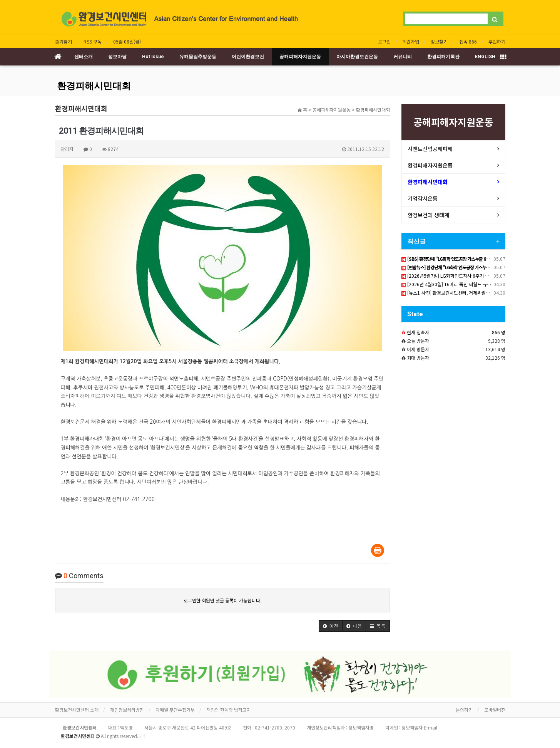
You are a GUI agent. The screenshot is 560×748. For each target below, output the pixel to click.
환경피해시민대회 (94, 86)
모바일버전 (495, 710)
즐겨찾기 (64, 41)
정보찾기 (439, 41)
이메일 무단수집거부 (175, 710)
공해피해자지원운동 (300, 57)
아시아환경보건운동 (357, 57)
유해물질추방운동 (198, 57)
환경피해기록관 (443, 57)
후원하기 (497, 41)
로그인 (384, 41)
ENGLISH (485, 57)
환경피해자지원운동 (430, 165)
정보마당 (117, 57)
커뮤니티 (403, 57)
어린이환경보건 (248, 57)
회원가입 (411, 41)
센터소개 (84, 57)
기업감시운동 (423, 198)
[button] (331, 626)
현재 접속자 (418, 332)
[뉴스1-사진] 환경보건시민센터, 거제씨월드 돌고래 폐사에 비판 (464, 293)
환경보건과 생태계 (428, 215)
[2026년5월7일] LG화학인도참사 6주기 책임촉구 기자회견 (461, 276)
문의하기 (464, 710)
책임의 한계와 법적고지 (229, 710)
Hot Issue (153, 57)
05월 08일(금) (127, 41)
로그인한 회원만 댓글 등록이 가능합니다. (222, 600)
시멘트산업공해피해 (430, 149)
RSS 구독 (93, 41)
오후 (142, 736)
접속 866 (468, 41)
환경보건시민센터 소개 (77, 710)
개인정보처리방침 (127, 710)
